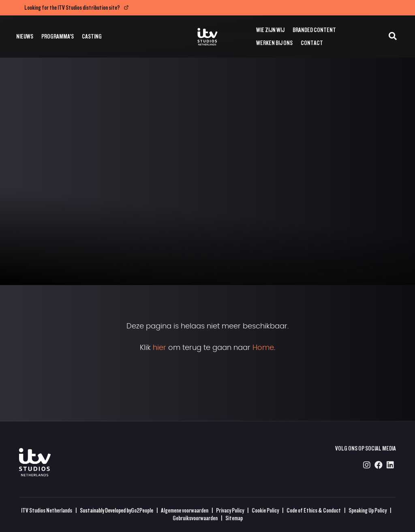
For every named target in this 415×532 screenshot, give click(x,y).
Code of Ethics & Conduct (314, 510)
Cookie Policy (265, 510)
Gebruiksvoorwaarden (195, 518)
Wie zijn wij (270, 30)
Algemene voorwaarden (185, 510)
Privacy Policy (230, 510)
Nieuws (25, 36)
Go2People (142, 510)
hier (159, 348)
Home (263, 348)
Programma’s (58, 36)
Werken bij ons (274, 43)
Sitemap (234, 518)
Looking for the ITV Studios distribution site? (72, 8)
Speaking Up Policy (368, 510)
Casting (92, 36)
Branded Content (314, 30)
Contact (312, 43)
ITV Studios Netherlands (47, 510)
